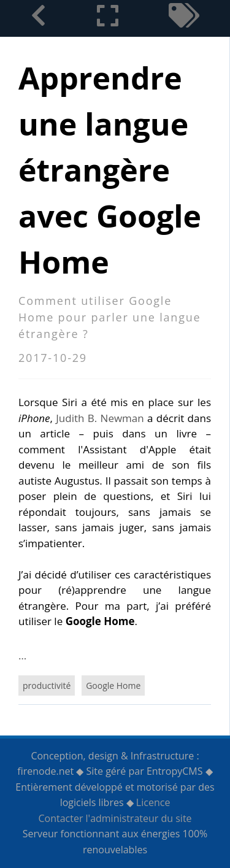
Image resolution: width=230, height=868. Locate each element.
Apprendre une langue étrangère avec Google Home (110, 170)
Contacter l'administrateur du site (115, 818)
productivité (47, 686)
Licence (153, 802)
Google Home (113, 686)
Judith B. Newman (100, 418)
